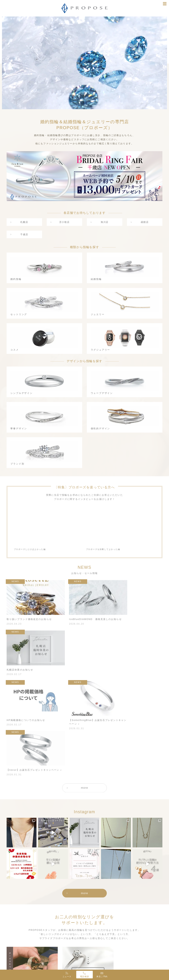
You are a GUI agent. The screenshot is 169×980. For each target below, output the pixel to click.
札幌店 (24, 222)
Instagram (127, 962)
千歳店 (24, 235)
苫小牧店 (64, 222)
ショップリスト (62, 954)
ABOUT (58, 945)
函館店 (145, 222)
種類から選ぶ (31, 949)
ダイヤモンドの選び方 (97, 962)
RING (27, 945)
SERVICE (91, 945)
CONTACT (91, 966)
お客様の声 (91, 954)
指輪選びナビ (128, 949)
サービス (90, 949)
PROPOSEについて (65, 949)
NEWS (124, 945)
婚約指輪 (30, 954)
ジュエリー (32, 966)
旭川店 (104, 222)
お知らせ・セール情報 (133, 954)
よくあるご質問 (94, 958)
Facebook (127, 958)
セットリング (33, 962)
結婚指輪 (30, 958)
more (85, 695)
